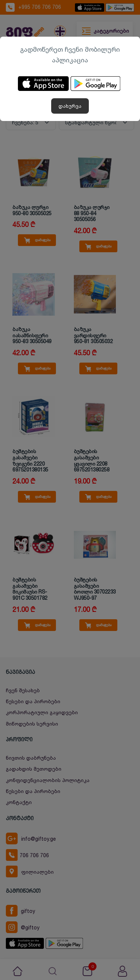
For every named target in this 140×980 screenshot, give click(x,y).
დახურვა (70, 106)
